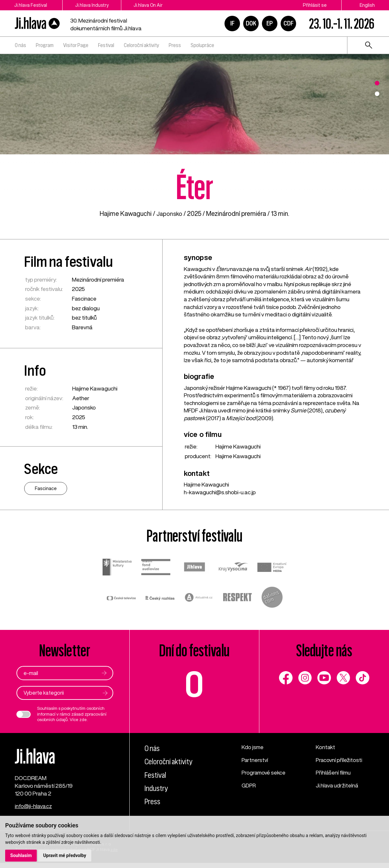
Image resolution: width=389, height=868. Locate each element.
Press (175, 45)
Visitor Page (76, 45)
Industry (158, 788)
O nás (20, 45)
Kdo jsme (253, 747)
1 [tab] (377, 83)
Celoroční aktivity (141, 45)
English (367, 5)
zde (83, 720)
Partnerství (255, 760)
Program (45, 45)
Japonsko (169, 213)
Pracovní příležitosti (339, 760)
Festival (106, 45)
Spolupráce (202, 45)
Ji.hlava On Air (158, 5)
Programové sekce (264, 773)
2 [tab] (377, 94)
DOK (251, 23)
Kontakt (326, 747)
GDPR (249, 786)
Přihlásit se (315, 5)
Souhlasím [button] (21, 855)
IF (232, 23)
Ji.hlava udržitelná (338, 786)
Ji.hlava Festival (31, 5)
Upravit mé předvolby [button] (65, 855)
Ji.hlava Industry (97, 5)
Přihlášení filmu (334, 773)
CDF (289, 23)
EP (270, 23)
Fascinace (85, 299)
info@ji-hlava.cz (34, 811)
